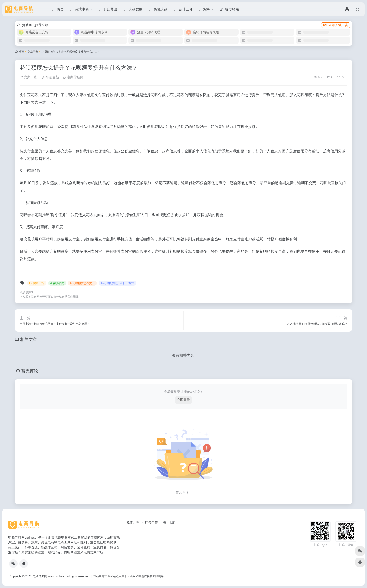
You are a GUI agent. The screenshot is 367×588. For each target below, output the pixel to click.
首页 (21, 52)
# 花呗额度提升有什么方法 (117, 283)
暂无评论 (30, 371)
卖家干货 (33, 52)
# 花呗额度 (57, 283)
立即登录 (183, 400)
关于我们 (170, 522)
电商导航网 (73, 77)
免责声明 (133, 522)
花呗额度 (304, 95)
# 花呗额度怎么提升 (82, 283)
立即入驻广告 (336, 25)
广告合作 (151, 522)
